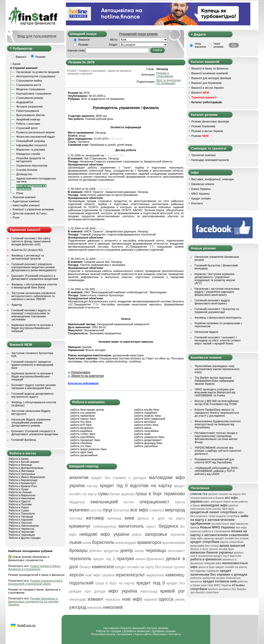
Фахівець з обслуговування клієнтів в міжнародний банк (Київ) (34, 286)
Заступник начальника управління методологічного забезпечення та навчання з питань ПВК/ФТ (33, 296)
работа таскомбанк (147, 431)
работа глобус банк (83, 434)
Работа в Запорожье (22, 474)
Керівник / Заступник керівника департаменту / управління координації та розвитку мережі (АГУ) (215, 279)
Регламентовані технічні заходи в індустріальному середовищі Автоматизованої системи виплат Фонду (216, 437)
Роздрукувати (81, 372)
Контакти (197, 203)
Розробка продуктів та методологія (31, 160)
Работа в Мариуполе (22, 495)
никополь (95, 608)
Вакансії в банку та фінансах (210, 68)
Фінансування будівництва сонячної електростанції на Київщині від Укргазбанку (218, 424)
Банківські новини (203, 184)
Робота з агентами (28, 124)
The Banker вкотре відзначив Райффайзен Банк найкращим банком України (214, 381)
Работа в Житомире (22, 471)
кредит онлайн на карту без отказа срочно (150, 567)
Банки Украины (201, 189)
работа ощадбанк (146, 413)
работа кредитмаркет (148, 440)
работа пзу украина (83, 413)
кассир (92, 486)
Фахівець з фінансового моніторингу (218, 318)
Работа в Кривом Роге (23, 486)
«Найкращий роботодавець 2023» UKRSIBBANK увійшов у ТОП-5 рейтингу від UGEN (216, 471)
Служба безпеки (27, 170)
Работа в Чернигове (22, 532)
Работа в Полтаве (20, 504)
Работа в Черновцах (22, 535)
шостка (96, 510)
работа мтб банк (81, 425)
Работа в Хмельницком (24, 526)
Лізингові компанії (24, 197)
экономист (176, 551)
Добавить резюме (164, 631)
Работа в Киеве (19, 459)
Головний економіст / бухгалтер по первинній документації (217, 310)
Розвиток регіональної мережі (35, 132)
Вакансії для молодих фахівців (211, 78)
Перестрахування (28, 111)
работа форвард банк (148, 443)
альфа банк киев (223, 509)
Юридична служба (28, 154)
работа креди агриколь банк (88, 449)
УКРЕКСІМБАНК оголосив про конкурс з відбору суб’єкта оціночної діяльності (218, 451)
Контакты (175, 634)
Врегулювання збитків (30, 115)
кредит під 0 (104, 559)
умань (180, 599)
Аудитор (17, 305)
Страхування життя (29, 85)
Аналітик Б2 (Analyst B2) (27, 250)
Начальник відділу (206, 332)
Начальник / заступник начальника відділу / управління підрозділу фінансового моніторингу (217, 292)
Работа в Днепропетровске (26, 468)
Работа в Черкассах (22, 529)
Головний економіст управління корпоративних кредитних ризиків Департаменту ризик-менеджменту (34, 267)
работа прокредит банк (85, 440)
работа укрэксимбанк (84, 455)
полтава (76, 518)
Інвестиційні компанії (26, 205)
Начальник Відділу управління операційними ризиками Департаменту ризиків (31, 422)
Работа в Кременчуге (22, 483)
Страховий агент (27, 128)
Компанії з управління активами (33, 209)
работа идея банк (82, 452)
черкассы (113, 599)
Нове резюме (219, 45)
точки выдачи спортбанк (224, 516)
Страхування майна (29, 81)
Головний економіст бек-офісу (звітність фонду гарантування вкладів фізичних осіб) (31, 241)
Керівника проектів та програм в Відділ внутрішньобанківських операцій (32, 328)
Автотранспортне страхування (36, 76)
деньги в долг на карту (161, 518)
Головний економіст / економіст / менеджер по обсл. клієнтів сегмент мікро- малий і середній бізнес (218, 340)
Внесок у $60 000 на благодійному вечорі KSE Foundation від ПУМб (217, 402)
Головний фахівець (24, 440)
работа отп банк (81, 446)
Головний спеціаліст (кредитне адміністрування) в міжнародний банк (32, 365)
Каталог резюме (158, 628)
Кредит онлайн (201, 198)
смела (180, 502)
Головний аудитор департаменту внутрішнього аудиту (33, 395)
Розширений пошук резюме (138, 34)
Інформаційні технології (32, 145)
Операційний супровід (31, 141)
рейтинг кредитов (104, 551)
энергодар (78, 599)
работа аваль (143, 428)
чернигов (178, 535)
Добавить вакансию (137, 631)
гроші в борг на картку (115, 583)
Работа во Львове (20, 492)
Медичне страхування (30, 89)
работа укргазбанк (146, 446)
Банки (16, 64)
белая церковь (122, 494)
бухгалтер (121, 510)
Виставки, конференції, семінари (213, 179)
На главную (111, 628)
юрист (151, 526)
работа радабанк (81, 431)
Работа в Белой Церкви (24, 462)
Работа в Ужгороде (21, 517)
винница (114, 518)
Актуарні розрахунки (29, 106)
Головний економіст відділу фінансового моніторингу (212, 302)
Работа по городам (109, 631)
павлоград (149, 591)
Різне (20, 193)
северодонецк (105, 526)
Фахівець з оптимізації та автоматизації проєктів (28, 257)
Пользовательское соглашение (112, 634)
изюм (87, 543)
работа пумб (142, 434)
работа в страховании (216, 531)
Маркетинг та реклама (31, 150)
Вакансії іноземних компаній (210, 73)
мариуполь (155, 575)
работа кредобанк (82, 428)
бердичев (77, 502)
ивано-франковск (150, 559)
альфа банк (226, 549)
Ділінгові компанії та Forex (30, 213)
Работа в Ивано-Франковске (27, 477)
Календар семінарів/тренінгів (210, 160)
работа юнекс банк (146, 425)
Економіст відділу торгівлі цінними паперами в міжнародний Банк (34, 387)
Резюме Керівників (203, 126)
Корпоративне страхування (34, 94)
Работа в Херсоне (20, 523)
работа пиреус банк (83, 419)
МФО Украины (201, 194)
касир (139, 551)
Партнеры (159, 634)
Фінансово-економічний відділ (36, 137)
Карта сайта (143, 634)
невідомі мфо (213, 563)
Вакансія (84, 40)
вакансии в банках (213, 498)
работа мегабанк (145, 422)
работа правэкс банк (148, 416)
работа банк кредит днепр (87, 410)
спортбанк (212, 592)
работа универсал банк (149, 437)
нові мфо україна (100, 575)
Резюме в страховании (165, 75)
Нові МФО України (219, 585)
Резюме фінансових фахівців (210, 121)
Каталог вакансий (133, 628)
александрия (126, 543)
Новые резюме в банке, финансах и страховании (34, 567)
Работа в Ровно (19, 507)
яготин (129, 502)
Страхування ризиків (30, 98)
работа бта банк (81, 422)
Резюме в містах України (207, 131)
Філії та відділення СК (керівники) (31, 187)
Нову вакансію (201, 45)
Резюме (84, 45)
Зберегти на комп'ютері (87, 376)
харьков (150, 599)
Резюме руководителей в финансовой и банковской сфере (35, 582)
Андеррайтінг (25, 102)
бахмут (85, 567)
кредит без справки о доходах (119, 478)
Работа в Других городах (25, 538)
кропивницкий (174, 543)
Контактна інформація (83, 383)
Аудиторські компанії (26, 201)
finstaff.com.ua (26, 625)
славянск (157, 510)
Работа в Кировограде (23, 480)
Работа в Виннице (20, 465)
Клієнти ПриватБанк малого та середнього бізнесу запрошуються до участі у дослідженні (217, 413)
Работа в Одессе (20, 501)
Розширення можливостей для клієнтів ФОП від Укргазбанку (214, 461)
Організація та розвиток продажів (38, 72)
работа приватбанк (83, 416)
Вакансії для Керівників (206, 83)
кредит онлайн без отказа (232, 538)
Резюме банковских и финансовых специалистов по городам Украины (33, 601)
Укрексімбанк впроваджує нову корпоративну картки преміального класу (217, 369)
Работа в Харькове (21, 520)
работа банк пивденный (150, 419)
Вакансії (200, 93)
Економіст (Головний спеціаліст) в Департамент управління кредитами (35, 277)
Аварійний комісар (28, 119)
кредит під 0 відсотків (227, 556)
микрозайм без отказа (204, 546)
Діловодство (24, 174)
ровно (137, 535)
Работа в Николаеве (22, 498)
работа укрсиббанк (83, 437)
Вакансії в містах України (208, 88)
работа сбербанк (81, 443)
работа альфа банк (147, 410)
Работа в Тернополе (22, 513)
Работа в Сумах (19, 510)
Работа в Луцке (18, 489)
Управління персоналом (32, 165)
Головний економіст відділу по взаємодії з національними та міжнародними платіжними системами (31, 315)
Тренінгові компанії (203, 155)
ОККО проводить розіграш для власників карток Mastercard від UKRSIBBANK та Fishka (215, 392)
